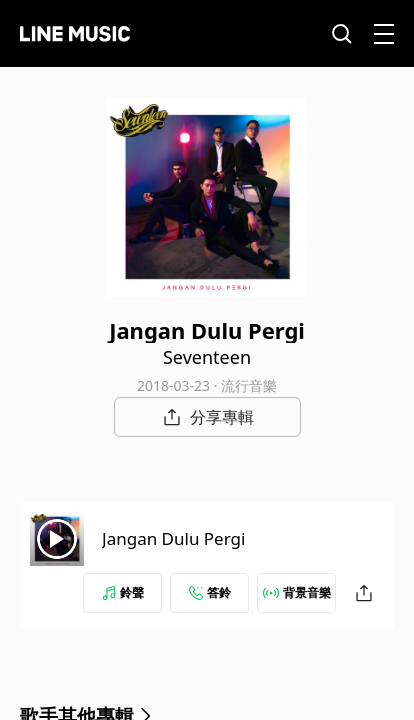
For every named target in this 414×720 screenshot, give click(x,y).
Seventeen (207, 357)
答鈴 (210, 592)
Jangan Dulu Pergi (173, 538)
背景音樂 (297, 592)
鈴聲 (123, 592)
